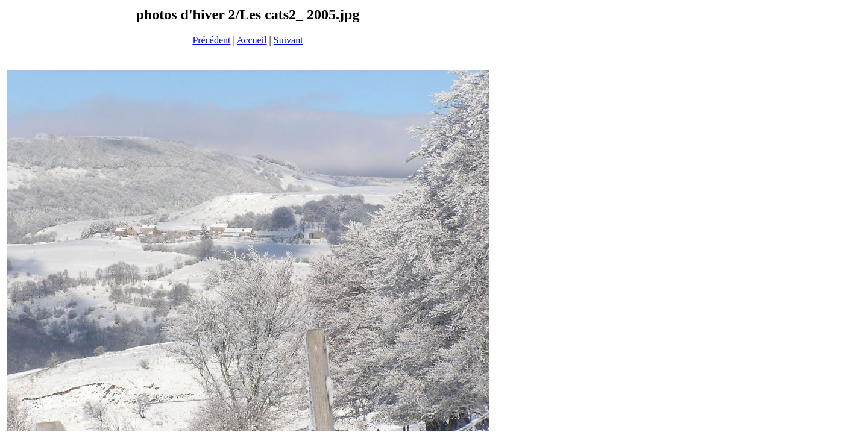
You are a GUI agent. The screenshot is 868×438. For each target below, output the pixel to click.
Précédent (211, 40)
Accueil (252, 40)
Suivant (288, 40)
